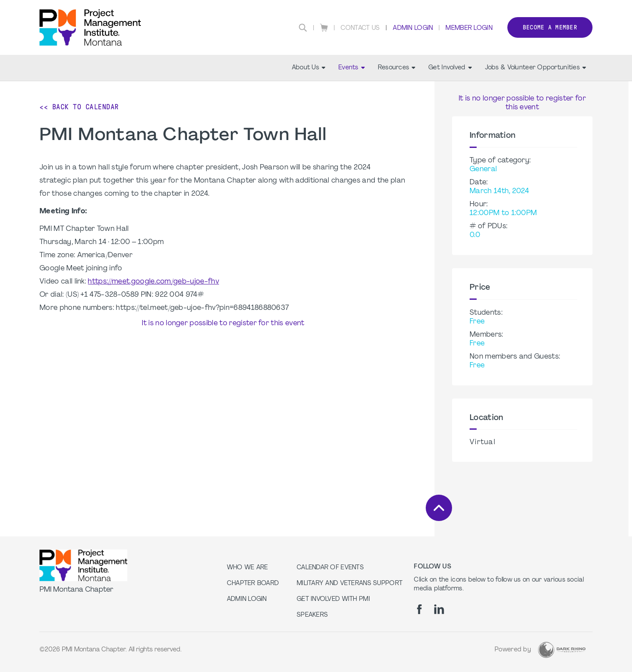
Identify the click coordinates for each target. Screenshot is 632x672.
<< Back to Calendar (79, 107)
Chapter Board (253, 584)
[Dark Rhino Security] (562, 650)
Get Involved (450, 68)
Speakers (312, 615)
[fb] (419, 609)
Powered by (513, 650)
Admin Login (413, 28)
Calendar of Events (330, 568)
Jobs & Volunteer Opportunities (535, 68)
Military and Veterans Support (350, 584)
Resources (397, 68)
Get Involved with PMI (333, 599)
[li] (439, 609)
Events (352, 68)
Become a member (550, 27)
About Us (309, 68)
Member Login (469, 28)
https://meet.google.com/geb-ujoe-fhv (153, 282)
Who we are (248, 568)
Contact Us (360, 28)
